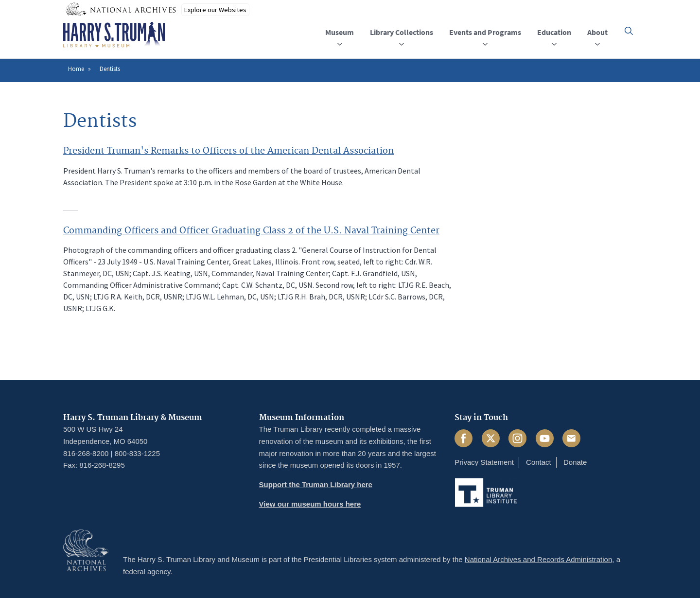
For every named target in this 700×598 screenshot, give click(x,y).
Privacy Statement (484, 462)
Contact (539, 462)
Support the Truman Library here (316, 484)
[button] (629, 31)
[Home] (114, 35)
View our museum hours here (310, 504)
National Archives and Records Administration (539, 559)
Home (76, 69)
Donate (575, 462)
